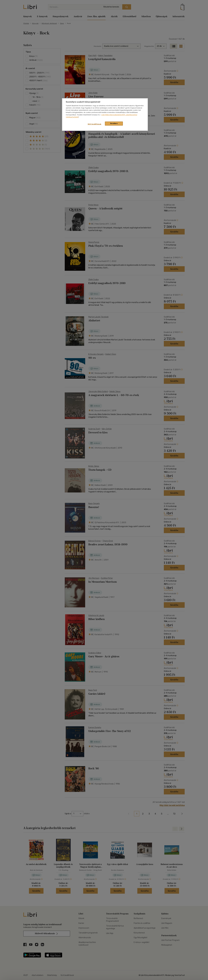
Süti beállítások (95, 124)
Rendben (114, 123)
